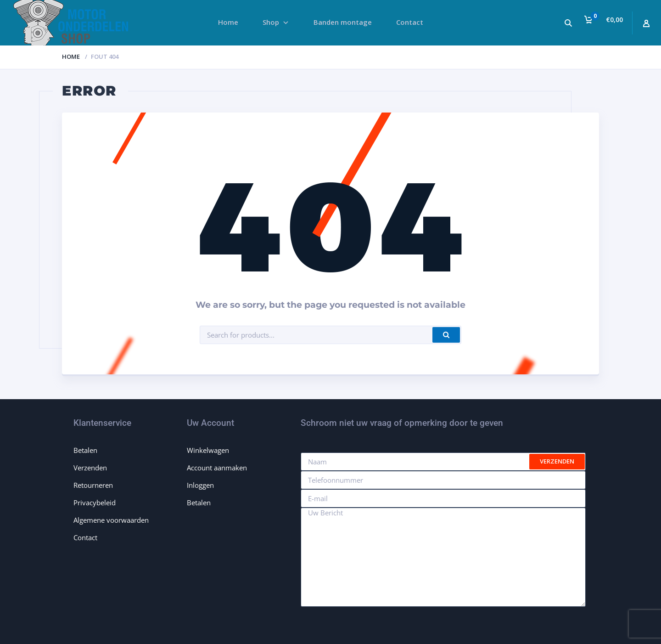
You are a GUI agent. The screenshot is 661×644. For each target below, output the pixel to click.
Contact (85, 537)
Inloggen (200, 485)
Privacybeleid (95, 503)
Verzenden (90, 468)
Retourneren (93, 485)
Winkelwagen (208, 450)
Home (71, 56)
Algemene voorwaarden (111, 520)
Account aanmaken (217, 468)
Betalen (85, 450)
